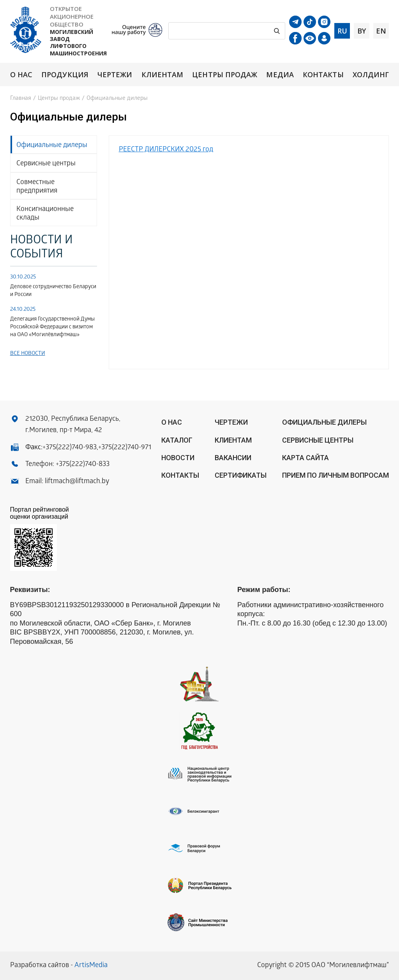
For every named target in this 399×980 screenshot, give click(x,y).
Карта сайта (305, 458)
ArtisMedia (91, 966)
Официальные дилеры (52, 146)
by (362, 31)
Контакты (323, 75)
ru (342, 31)
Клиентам (162, 75)
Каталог (177, 440)
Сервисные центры (46, 164)
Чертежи (115, 75)
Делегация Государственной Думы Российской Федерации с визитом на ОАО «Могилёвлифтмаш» (52, 327)
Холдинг (371, 75)
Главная (21, 99)
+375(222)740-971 (125, 448)
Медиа (280, 75)
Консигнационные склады (45, 214)
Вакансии (233, 458)
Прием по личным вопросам (335, 475)
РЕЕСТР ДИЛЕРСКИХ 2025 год (166, 150)
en (381, 31)
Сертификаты (241, 475)
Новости (178, 458)
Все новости (28, 354)
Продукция (65, 75)
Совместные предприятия (37, 187)
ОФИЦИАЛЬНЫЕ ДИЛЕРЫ (324, 422)
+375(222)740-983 (70, 448)
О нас (21, 75)
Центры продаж (225, 75)
